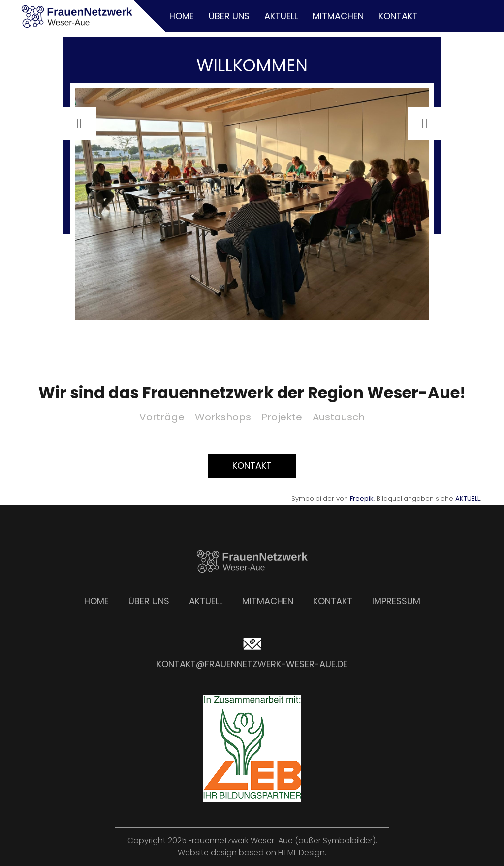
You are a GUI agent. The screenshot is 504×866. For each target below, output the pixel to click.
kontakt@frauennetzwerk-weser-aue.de (252, 664)
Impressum (396, 601)
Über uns (229, 16)
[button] (79, 124)
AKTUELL (468, 498)
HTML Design (301, 852)
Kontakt (398, 16)
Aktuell (281, 16)
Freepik (362, 498)
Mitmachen (338, 16)
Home (182, 16)
